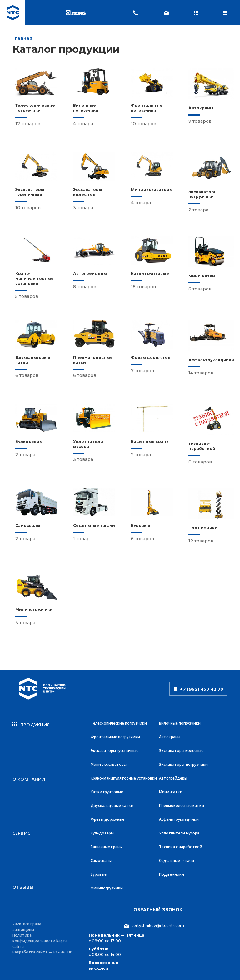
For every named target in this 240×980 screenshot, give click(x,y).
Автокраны (170, 737)
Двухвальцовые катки (112, 806)
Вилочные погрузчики (180, 723)
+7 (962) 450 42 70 (199, 689)
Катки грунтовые (107, 792)
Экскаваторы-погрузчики (183, 764)
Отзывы (23, 887)
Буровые (99, 874)
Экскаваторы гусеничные (115, 751)
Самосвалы (101, 861)
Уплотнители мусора (179, 833)
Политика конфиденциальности (34, 938)
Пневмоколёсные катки (182, 806)
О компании (29, 779)
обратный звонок (158, 909)
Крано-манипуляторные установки (124, 778)
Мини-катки (171, 792)
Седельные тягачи (177, 861)
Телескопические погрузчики (119, 723)
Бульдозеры (102, 833)
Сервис (21, 833)
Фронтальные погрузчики (115, 737)
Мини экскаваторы (109, 764)
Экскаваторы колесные (181, 751)
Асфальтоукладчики (179, 819)
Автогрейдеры (173, 778)
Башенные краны (107, 847)
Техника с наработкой (181, 847)
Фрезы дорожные (107, 819)
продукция (31, 725)
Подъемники (172, 874)
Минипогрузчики (107, 888)
